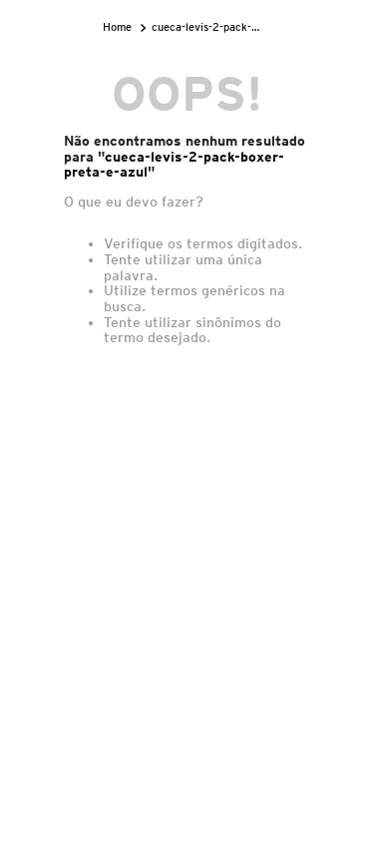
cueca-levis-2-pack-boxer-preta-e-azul (209, 27)
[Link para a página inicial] (119, 27)
